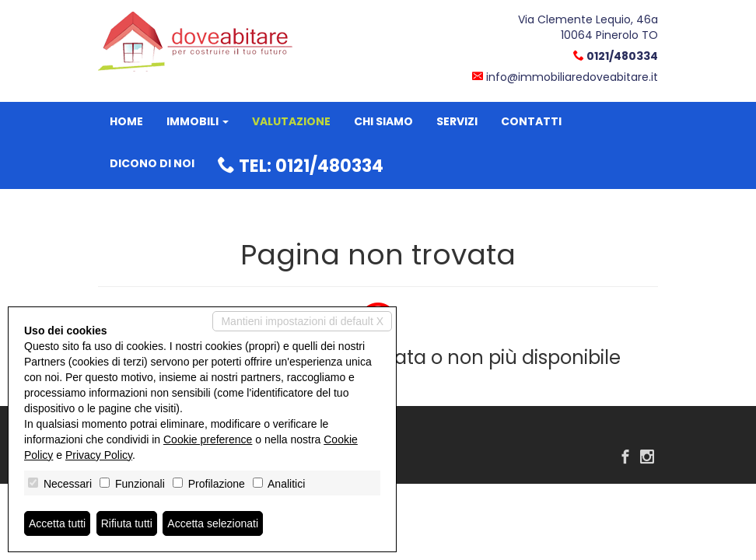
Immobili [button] (198, 121)
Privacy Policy (99, 455)
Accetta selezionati (213, 523)
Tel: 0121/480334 (301, 166)
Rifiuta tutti (127, 523)
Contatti (531, 121)
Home (126, 121)
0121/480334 (622, 56)
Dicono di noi (152, 163)
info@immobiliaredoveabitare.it (572, 77)
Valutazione (291, 121)
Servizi (457, 121)
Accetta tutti (57, 523)
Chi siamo (383, 121)
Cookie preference (208, 439)
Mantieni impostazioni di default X (302, 321)
